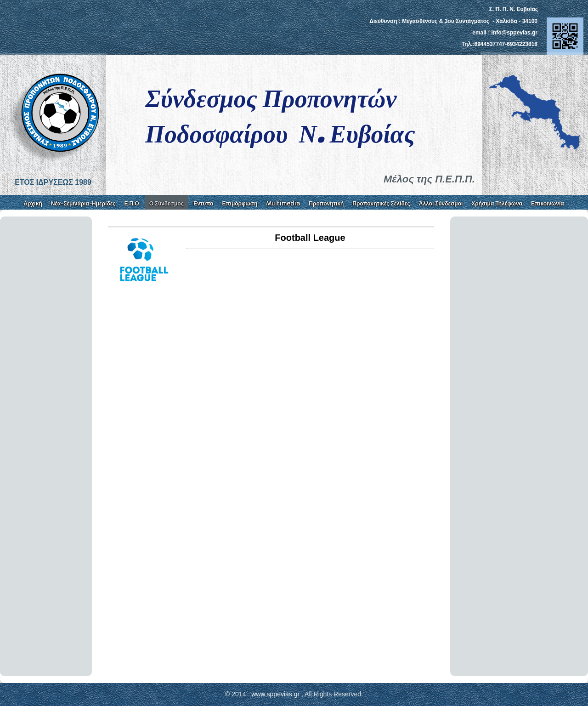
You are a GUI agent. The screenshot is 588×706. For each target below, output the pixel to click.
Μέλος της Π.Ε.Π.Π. (429, 179)
